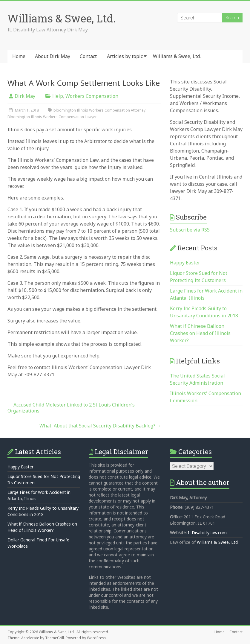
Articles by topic (125, 56)
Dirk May (25, 96)
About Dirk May (53, 56)
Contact (88, 56)
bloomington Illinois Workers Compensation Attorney (99, 110)
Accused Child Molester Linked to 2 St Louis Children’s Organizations (71, 408)
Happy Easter (185, 263)
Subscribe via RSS (190, 230)
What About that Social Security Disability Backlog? (100, 426)
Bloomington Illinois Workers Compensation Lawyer (52, 117)
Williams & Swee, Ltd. (62, 18)
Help (58, 96)
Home (19, 56)
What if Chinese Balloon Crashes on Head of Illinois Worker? (200, 333)
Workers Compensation (92, 96)
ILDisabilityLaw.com (207, 533)
